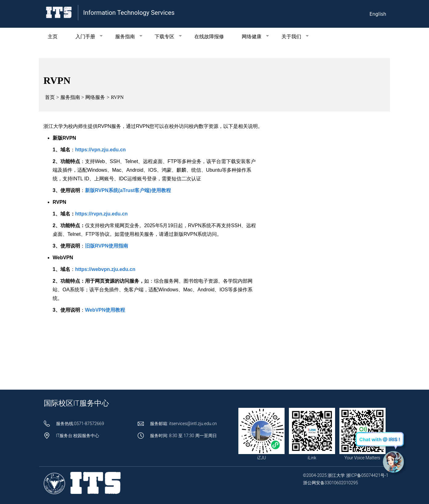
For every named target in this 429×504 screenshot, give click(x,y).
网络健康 (251, 37)
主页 (53, 37)
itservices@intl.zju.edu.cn (193, 424)
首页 (50, 97)
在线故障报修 (209, 37)
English (378, 14)
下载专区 (164, 37)
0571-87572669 (89, 424)
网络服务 (95, 97)
